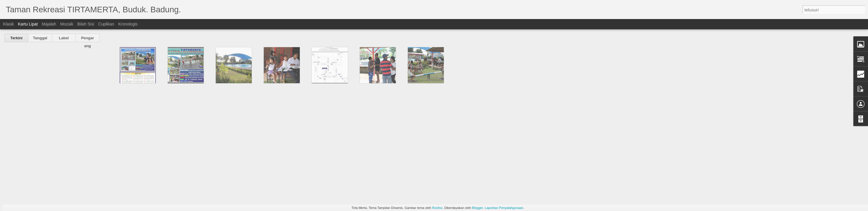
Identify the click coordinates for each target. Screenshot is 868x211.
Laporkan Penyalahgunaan (504, 208)
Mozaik (67, 24)
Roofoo (437, 208)
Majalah (49, 24)
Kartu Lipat (28, 24)
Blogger (477, 208)
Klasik (8, 24)
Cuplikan (106, 24)
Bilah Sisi (86, 24)
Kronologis (128, 24)
